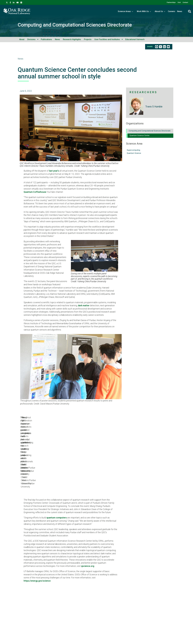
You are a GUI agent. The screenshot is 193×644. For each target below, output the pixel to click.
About (22, 39)
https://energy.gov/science (37, 551)
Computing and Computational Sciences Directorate (75, 25)
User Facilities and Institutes (107, 39)
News (180, 11)
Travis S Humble (154, 107)
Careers (172, 11)
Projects (88, 39)
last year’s (54, 171)
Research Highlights (72, 39)
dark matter (84, 306)
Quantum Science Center (140, 135)
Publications (46, 39)
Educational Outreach (135, 39)
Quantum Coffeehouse (35, 192)
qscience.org (88, 536)
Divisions (31, 39)
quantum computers (57, 488)
